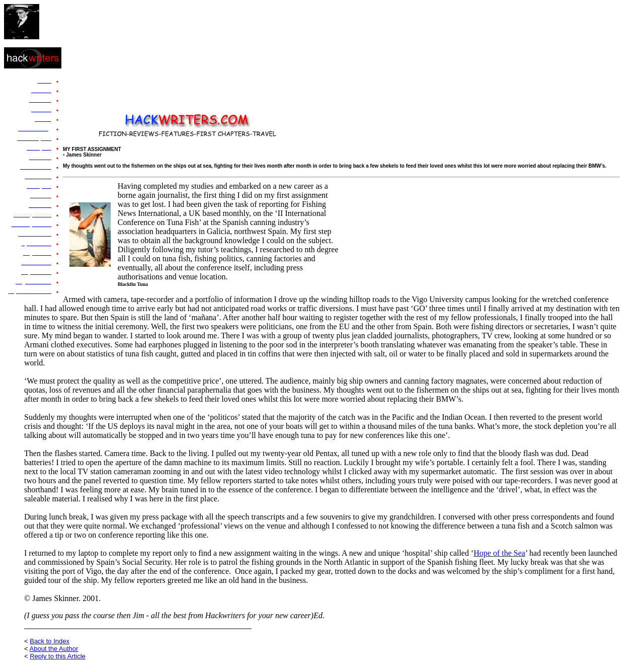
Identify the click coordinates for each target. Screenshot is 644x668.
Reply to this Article (58, 656)
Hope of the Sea (499, 553)
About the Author (54, 649)
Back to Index (50, 641)
